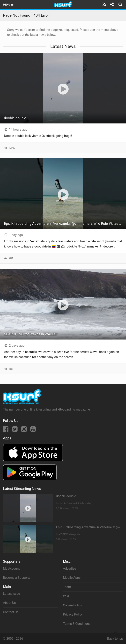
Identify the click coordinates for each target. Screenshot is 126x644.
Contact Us (11, 612)
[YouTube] (33, 430)
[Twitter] (15, 430)
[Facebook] (6, 430)
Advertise (69, 569)
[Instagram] (24, 430)
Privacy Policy (73, 614)
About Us (9, 603)
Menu (8, 5)
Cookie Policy (72, 605)
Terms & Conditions (77, 624)
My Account (11, 569)
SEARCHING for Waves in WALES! (31, 334)
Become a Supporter (17, 578)
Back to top (115, 637)
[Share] (112, 4)
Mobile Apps (72, 578)
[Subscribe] (104, 4)
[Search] (121, 4)
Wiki (66, 596)
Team (67, 587)
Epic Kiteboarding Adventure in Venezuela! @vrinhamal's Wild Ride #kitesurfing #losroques (65, 223)
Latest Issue (11, 594)
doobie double (15, 118)
